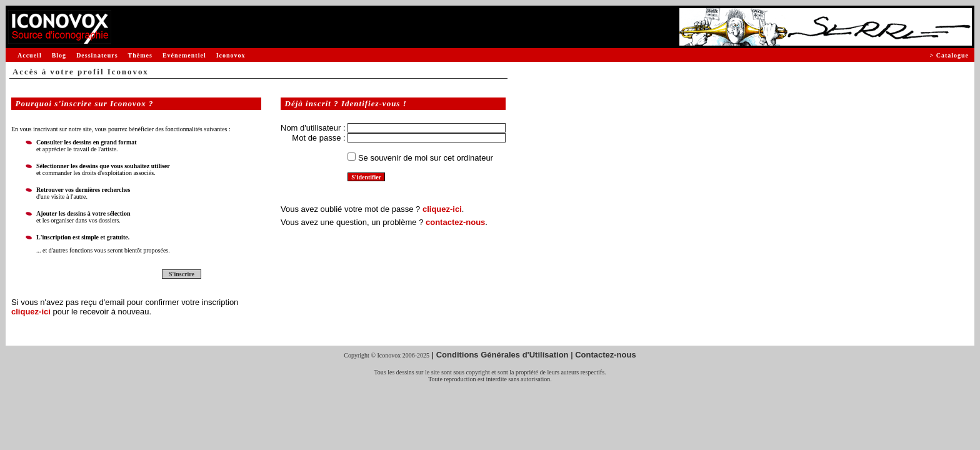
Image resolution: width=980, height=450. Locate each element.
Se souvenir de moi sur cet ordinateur (426, 158)
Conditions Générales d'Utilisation (502, 355)
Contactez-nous (606, 355)
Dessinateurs (97, 55)
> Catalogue (949, 55)
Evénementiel (184, 55)
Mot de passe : (318, 138)
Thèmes (140, 55)
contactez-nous (455, 222)
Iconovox (231, 55)
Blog (59, 55)
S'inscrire (182, 274)
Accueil (30, 55)
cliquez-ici (31, 312)
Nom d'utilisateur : (313, 128)
